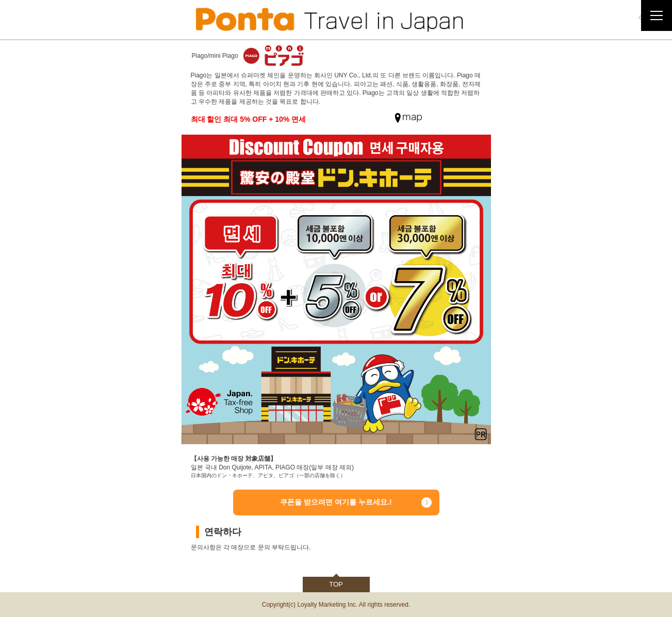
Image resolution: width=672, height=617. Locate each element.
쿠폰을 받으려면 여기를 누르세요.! (336, 502)
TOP (336, 584)
